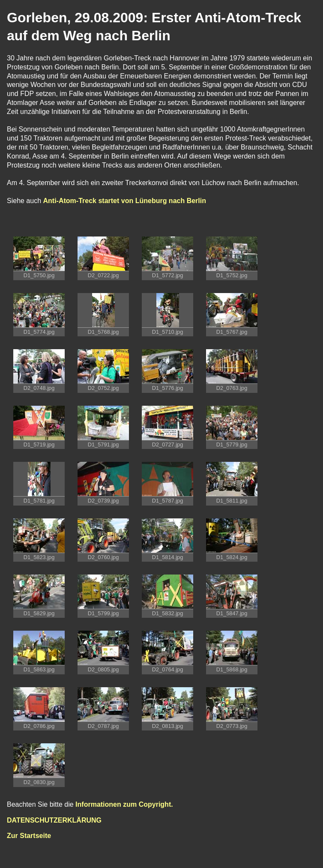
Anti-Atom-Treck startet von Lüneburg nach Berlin (125, 201)
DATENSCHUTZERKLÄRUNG (54, 820)
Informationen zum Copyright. (124, 804)
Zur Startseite (29, 836)
